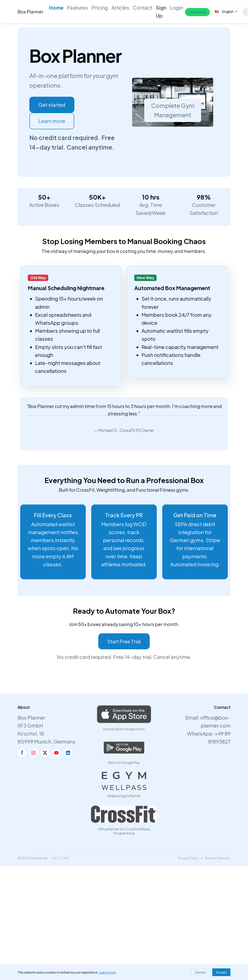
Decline (201, 972)
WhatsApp (197, 12)
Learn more (52, 121)
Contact (143, 8)
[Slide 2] (173, 120)
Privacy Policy (189, 858)
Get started (52, 105)
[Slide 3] (181, 120)
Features (77, 8)
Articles (120, 8)
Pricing (100, 8)
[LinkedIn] (68, 753)
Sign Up (161, 12)
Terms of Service (218, 858)
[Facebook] (22, 753)
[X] (45, 753)
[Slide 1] (164, 120)
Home (56, 8)
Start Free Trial (124, 641)
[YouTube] (56, 753)
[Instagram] (33, 753)
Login (177, 8)
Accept (221, 972)
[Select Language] (226, 12)
